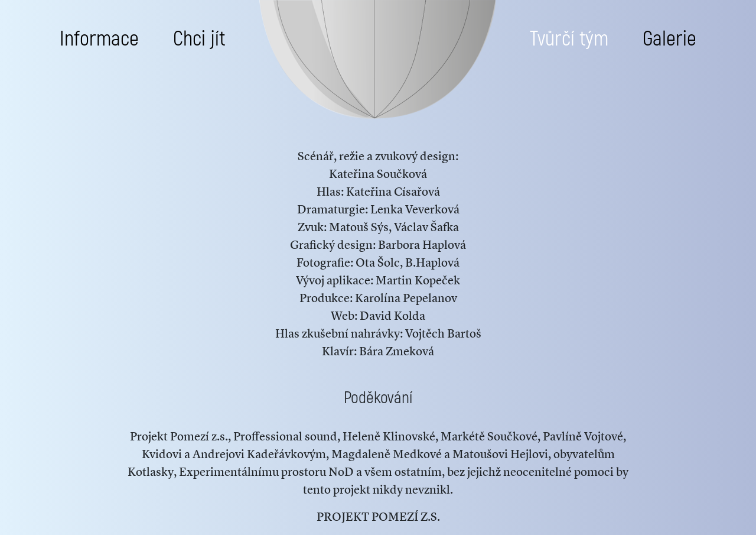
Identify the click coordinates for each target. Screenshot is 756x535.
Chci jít (199, 39)
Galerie (669, 39)
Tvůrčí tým (569, 39)
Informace (99, 39)
